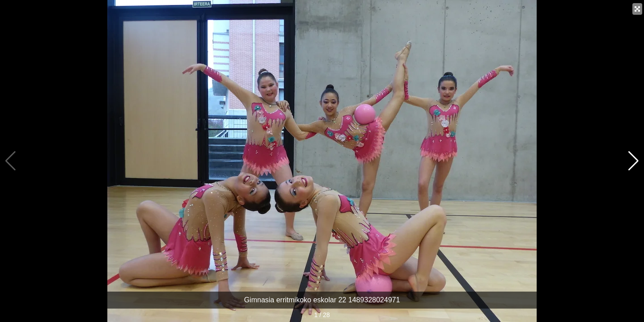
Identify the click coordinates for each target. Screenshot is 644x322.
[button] (633, 161)
